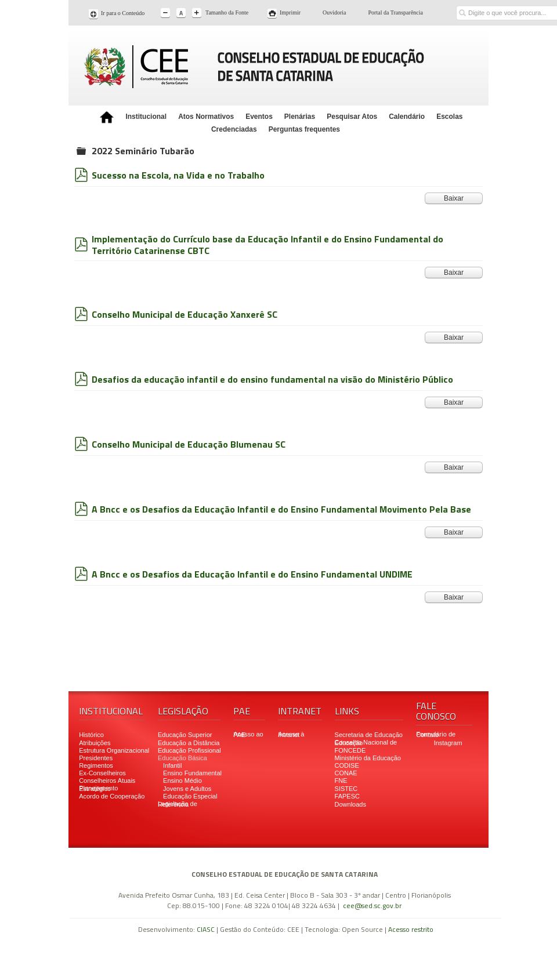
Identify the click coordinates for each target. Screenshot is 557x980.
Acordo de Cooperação (112, 796)
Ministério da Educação (368, 758)
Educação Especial (190, 796)
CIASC (206, 929)
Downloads (350, 804)
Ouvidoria (334, 12)
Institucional (146, 117)
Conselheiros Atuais (107, 781)
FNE (341, 781)
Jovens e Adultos (187, 789)
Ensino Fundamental (192, 773)
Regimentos (96, 765)
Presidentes (96, 758)
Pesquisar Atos (352, 117)
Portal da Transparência (396, 12)
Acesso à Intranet (291, 734)
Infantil (172, 765)
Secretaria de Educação (369, 735)
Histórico (91, 735)
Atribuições (95, 743)
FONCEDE (350, 750)
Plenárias (300, 117)
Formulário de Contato (436, 734)
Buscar (462, 4)
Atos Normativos (206, 117)
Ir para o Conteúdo (123, 13)
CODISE (347, 765)
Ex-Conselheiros (102, 773)
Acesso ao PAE (248, 734)
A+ (198, 14)
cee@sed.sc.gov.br (372, 905)
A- (166, 14)
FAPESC (347, 796)
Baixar (454, 198)
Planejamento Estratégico (98, 788)
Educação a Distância (189, 743)
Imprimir (290, 12)
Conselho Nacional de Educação (366, 743)
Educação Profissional (189, 750)
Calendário (407, 117)
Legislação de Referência (178, 804)
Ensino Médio (182, 781)
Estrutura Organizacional (114, 750)
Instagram (448, 743)
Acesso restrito (411, 929)
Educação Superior (185, 735)
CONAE (346, 773)
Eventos (259, 117)
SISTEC (346, 789)
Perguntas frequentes (304, 129)
